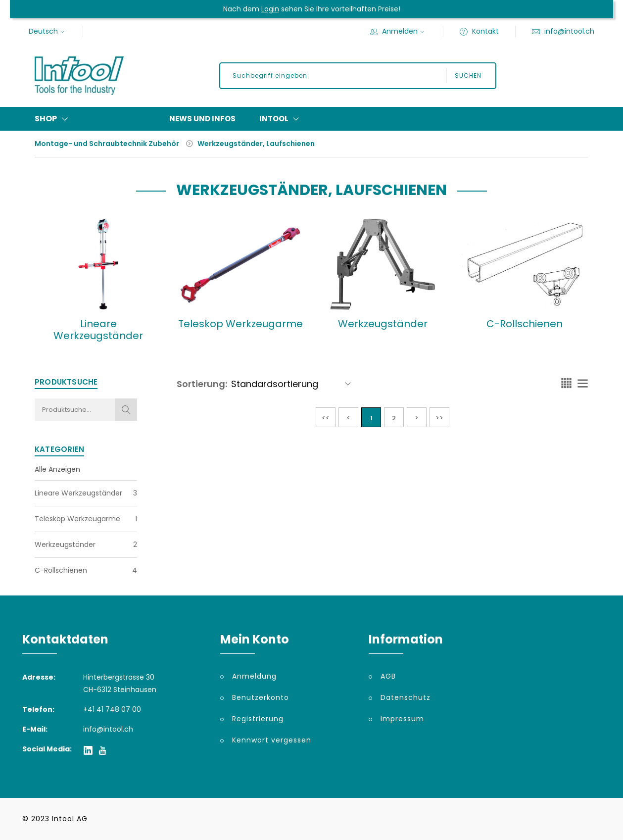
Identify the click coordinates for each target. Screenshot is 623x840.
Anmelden (398, 31)
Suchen (468, 75)
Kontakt (479, 31)
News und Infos (202, 119)
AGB (388, 676)
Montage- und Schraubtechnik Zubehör (107, 144)
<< (326, 418)
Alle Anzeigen (57, 469)
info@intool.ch (563, 31)
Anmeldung (254, 676)
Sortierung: (202, 384)
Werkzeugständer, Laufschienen (256, 144)
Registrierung (258, 719)
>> (439, 418)
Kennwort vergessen (272, 740)
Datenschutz (406, 697)
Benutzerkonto (261, 697)
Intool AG (70, 819)
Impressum (402, 719)
